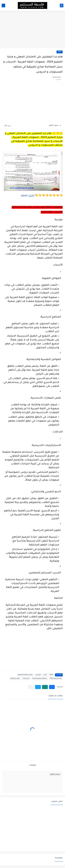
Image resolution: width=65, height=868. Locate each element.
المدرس (38, 675)
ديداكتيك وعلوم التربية (40, 678)
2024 (60, 52)
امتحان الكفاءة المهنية (25, 675)
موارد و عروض (15, 678)
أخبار (45, 675)
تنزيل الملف (27, 196)
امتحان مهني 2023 (56, 678)
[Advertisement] (32, 30)
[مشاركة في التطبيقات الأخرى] (31, 687)
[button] (52, 687)
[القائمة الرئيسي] (62, 6)
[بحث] (3, 6)
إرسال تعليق (55, 774)
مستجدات (26, 678)
